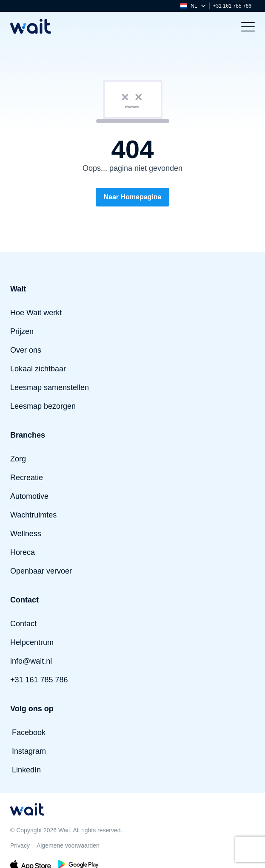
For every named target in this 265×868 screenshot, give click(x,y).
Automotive (29, 496)
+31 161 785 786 (232, 6)
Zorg (18, 459)
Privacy (20, 845)
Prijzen (22, 331)
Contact (23, 624)
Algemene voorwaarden (68, 845)
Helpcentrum (32, 642)
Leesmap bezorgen (43, 406)
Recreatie (27, 478)
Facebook (29, 732)
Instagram (29, 751)
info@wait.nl (31, 661)
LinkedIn (26, 770)
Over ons (26, 350)
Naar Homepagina (132, 197)
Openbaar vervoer (41, 571)
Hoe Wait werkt (36, 313)
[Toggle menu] (248, 26)
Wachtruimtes (33, 515)
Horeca (23, 552)
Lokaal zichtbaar (38, 369)
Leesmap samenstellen (50, 387)
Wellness (26, 534)
